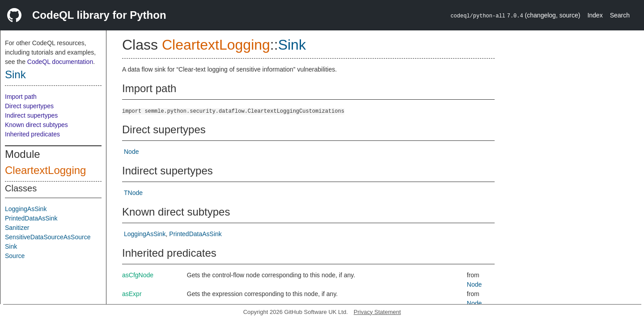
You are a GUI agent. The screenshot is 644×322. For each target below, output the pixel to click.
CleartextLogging (45, 170)
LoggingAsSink (26, 209)
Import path (21, 97)
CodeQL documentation (60, 62)
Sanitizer (17, 228)
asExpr (132, 294)
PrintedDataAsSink (31, 218)
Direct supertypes (29, 106)
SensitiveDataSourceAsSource (48, 237)
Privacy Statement (377, 312)
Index (595, 15)
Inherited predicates (32, 134)
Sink (15, 74)
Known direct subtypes (36, 125)
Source (15, 256)
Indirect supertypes (31, 115)
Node (131, 152)
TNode (133, 193)
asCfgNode (138, 275)
